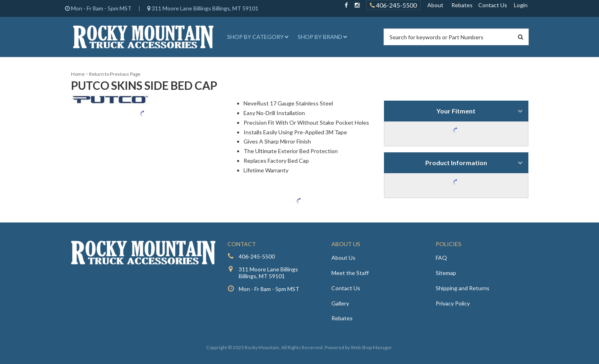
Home (78, 74)
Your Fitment (456, 111)
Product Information (456, 163)
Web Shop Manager (371, 347)
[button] (257, 37)
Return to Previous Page (115, 74)
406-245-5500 (257, 256)
